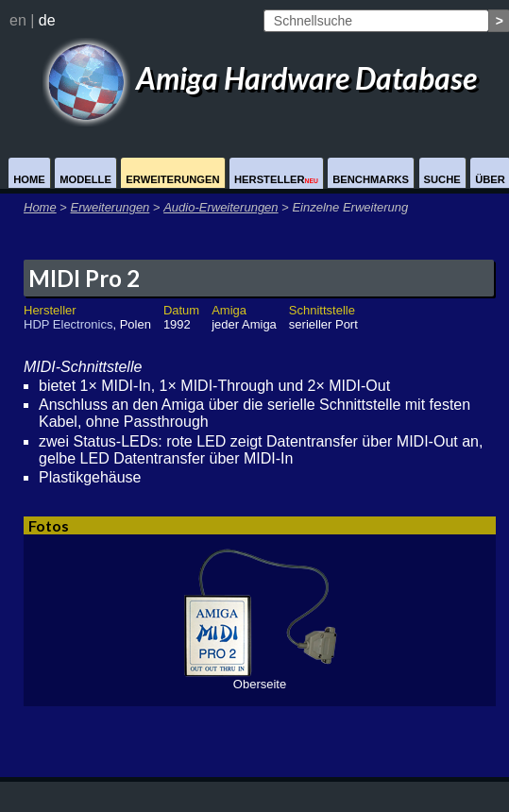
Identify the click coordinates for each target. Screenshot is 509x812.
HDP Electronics (68, 324)
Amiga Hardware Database (260, 78)
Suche (442, 179)
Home (29, 179)
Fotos (49, 525)
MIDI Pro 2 (84, 278)
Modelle (85, 179)
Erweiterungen (172, 179)
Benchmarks (371, 179)
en (18, 20)
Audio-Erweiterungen (221, 207)
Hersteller (276, 179)
